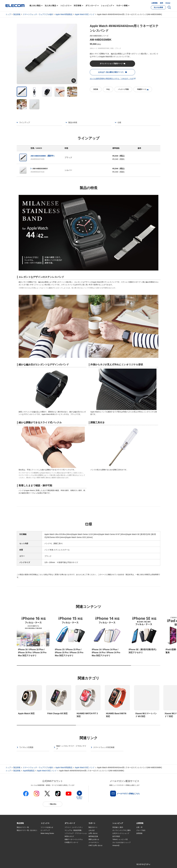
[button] (45, 823)
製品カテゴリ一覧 (23, 827)
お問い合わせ (93, 833)
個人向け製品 (35, 6)
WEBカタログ (69, 836)
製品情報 (17, 14)
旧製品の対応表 (46, 852)
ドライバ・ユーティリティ (74, 827)
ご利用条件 (44, 863)
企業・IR (139, 827)
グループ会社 (141, 830)
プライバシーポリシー (56, 863)
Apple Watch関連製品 (64, 14)
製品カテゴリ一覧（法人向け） (27, 830)
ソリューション (22, 840)
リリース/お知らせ (47, 827)
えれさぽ (92, 830)
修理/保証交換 (93, 836)
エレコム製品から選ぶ (48, 846)
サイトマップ (35, 863)
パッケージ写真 (123, 89)
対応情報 (78, 6)
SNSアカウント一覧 (22, 863)
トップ (8, 14)
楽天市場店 (116, 836)
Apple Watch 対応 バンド (85, 14)
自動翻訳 (97, 863)
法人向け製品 (50, 6)
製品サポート (93, 827)
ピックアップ (45, 830)
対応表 (96, 89)
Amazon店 (116, 845)
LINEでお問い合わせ (95, 845)
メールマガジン (94, 842)
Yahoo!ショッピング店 (120, 839)
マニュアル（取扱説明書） (74, 830)
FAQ (108, 89)
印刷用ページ (143, 89)
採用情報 (139, 833)
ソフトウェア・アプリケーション (76, 833)
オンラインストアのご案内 (121, 830)
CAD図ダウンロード (71, 842)
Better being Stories (47, 833)
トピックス (65, 6)
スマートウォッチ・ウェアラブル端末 (38, 14)
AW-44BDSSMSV (40, 168)
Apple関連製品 (29, 771)
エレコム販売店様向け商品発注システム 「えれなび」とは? (112, 79)
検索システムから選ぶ (48, 849)
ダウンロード (91, 6)
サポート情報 (122, 6)
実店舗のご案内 (118, 827)
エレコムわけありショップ (121, 842)
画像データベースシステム (74, 839)
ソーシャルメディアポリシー (73, 863)
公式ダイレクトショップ (121, 833)
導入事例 (20, 843)
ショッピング (107, 6)
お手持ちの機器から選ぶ (49, 843)
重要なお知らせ (94, 839)
